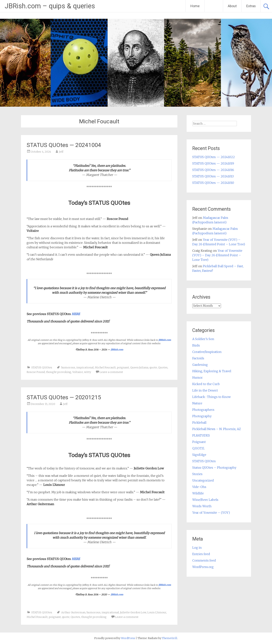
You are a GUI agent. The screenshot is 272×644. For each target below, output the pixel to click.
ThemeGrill (170, 638)
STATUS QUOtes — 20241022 (214, 157)
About (232, 6)
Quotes (163, 367)
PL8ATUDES (201, 435)
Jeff (61, 152)
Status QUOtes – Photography (214, 468)
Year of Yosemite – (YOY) (211, 513)
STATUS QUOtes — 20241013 (213, 176)
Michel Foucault (105, 367)
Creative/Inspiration (207, 352)
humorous (68, 367)
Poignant (199, 442)
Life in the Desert (205, 390)
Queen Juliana (139, 367)
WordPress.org (203, 567)
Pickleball (199, 423)
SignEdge (199, 455)
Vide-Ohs (199, 487)
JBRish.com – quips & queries (50, 6)
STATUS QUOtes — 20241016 (213, 170)
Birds (196, 345)
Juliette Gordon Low (133, 612)
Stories (197, 474)
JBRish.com (165, 340)
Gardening (200, 365)
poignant (123, 367)
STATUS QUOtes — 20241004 (64, 145)
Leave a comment (111, 372)
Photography (202, 416)
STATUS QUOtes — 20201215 (64, 397)
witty (88, 372)
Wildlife (198, 493)
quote (153, 367)
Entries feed (201, 554)
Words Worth (202, 506)
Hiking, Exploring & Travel (212, 371)
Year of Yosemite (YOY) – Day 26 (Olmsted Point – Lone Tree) (217, 255)
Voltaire (78, 372)
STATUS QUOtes (42, 367)
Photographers (203, 410)
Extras (251, 6)
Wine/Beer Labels (205, 500)
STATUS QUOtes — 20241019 (213, 163)
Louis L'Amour (157, 612)
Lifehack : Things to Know (211, 397)
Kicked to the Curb (206, 384)
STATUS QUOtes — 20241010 (213, 183)
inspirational (85, 367)
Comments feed (204, 560)
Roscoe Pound (36, 372)
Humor (197, 378)
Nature (197, 403)
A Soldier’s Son (203, 339)
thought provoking (59, 372)
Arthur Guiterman (73, 612)
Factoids (198, 358)
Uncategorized (203, 480)
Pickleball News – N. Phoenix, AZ (217, 429)
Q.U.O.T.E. (199, 448)
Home (195, 6)
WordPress (128, 638)
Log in (197, 548)
